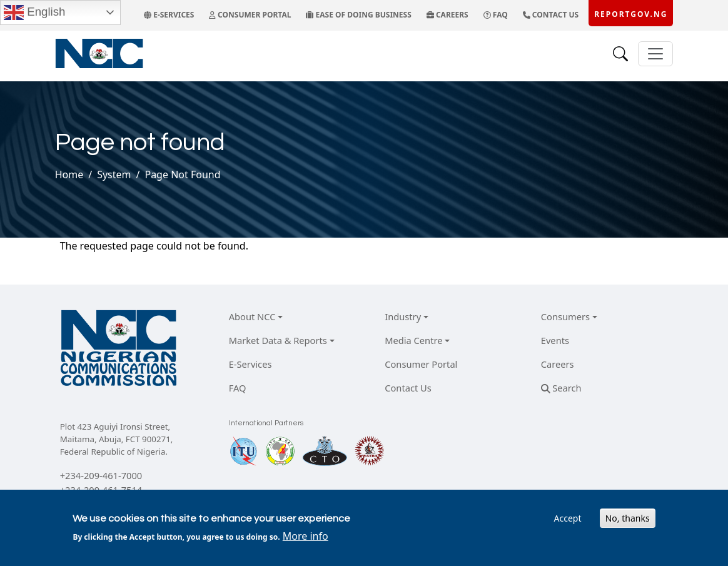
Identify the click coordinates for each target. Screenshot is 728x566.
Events (555, 340)
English (34, 13)
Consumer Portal (421, 364)
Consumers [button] (565, 316)
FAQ (238, 388)
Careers (558, 364)
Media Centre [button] (413, 340)
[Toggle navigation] (655, 54)
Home (69, 174)
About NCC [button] (252, 316)
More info (306, 536)
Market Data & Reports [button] (278, 340)
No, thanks (628, 518)
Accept (568, 518)
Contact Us (408, 388)
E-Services (250, 364)
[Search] (620, 54)
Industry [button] (403, 316)
